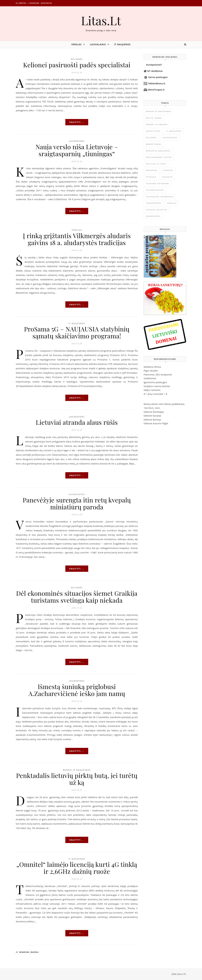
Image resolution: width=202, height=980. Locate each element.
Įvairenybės (77, 141)
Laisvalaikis (98, 44)
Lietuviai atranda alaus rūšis (77, 422)
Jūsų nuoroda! (155, 394)
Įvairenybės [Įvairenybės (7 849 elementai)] (153, 216)
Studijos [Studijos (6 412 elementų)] (151, 177)
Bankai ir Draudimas (77, 770)
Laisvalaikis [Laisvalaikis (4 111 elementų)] (170, 138)
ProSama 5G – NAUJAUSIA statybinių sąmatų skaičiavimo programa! (77, 332)
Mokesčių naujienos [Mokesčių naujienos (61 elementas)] (158, 151)
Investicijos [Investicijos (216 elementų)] (153, 131)
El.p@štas (21, 3)
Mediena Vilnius (152, 367)
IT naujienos (122, 44)
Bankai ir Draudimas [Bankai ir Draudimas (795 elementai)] (158, 111)
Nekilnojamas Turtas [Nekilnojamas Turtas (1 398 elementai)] (159, 157)
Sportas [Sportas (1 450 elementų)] (168, 170)
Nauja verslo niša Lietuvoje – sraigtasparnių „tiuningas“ (77, 150)
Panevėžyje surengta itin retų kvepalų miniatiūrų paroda (77, 503)
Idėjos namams (152, 390)
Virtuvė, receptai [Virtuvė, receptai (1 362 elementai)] (156, 210)
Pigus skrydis (151, 371)
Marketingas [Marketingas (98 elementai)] (154, 144)
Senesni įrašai (27, 952)
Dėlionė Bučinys (152, 420)
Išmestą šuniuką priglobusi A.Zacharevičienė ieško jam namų (77, 690)
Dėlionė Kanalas (152, 416)
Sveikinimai (150, 378)
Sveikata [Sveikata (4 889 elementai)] (167, 177)
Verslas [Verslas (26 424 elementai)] (172, 203)
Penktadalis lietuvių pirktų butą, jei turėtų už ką (77, 779)
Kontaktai (46, 3)
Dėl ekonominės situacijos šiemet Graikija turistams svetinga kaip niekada (77, 597)
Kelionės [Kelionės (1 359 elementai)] (151, 138)
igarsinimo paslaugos (155, 382)
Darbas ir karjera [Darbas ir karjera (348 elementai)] (157, 124)
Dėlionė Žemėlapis (154, 412)
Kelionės (77, 59)
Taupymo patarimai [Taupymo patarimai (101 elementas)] (158, 184)
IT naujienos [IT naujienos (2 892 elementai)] (174, 131)
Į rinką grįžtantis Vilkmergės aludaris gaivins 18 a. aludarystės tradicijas (77, 239)
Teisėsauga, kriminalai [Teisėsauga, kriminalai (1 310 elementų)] (160, 197)
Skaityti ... (77, 122)
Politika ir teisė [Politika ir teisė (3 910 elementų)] (156, 164)
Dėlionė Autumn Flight (156, 423)
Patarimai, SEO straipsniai (158, 374)
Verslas (76, 44)
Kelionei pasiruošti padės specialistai (77, 65)
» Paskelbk (33, 3)
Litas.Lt (101, 20)
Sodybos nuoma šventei (157, 386)
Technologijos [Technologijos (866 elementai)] (155, 190)
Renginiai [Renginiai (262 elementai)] (152, 170)
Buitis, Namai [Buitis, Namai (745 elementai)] (154, 118)
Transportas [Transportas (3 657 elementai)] (154, 203)
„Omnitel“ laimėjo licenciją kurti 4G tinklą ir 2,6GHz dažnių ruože (77, 868)
